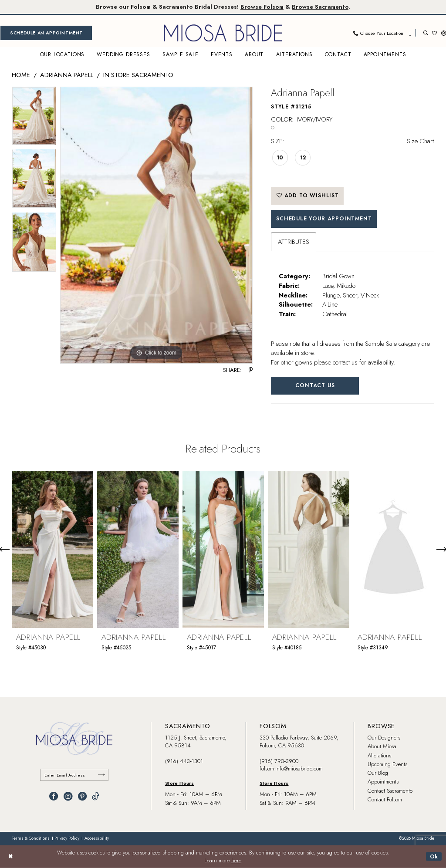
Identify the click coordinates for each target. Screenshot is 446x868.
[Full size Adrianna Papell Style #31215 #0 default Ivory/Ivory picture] (156, 225)
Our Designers (384, 738)
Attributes (294, 241)
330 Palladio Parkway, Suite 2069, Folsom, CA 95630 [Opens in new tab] (299, 741)
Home (21, 75)
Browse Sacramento (320, 7)
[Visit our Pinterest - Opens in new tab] (82, 796)
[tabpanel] (34, 118)
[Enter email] (74, 775)
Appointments (383, 782)
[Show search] (426, 33)
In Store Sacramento (138, 75)
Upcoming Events (387, 764)
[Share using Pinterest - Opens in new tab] (251, 370)
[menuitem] (46, 33)
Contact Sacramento (390, 791)
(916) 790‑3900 (279, 761)
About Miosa (382, 746)
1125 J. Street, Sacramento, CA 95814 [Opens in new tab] (196, 741)
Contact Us (315, 385)
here (236, 861)
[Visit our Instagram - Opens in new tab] (68, 796)
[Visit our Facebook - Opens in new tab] (54, 796)
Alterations (379, 755)
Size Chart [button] (420, 141)
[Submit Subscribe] (101, 775)
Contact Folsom (385, 799)
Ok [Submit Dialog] (434, 856)
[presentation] (52, 549)
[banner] (223, 33)
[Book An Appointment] (46, 33)
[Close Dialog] (10, 857)
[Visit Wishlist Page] (434, 33)
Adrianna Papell (67, 75)
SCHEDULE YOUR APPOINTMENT (324, 219)
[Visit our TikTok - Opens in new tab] (96, 796)
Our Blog (378, 773)
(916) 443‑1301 (184, 761)
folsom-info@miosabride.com (291, 768)
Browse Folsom (262, 7)
